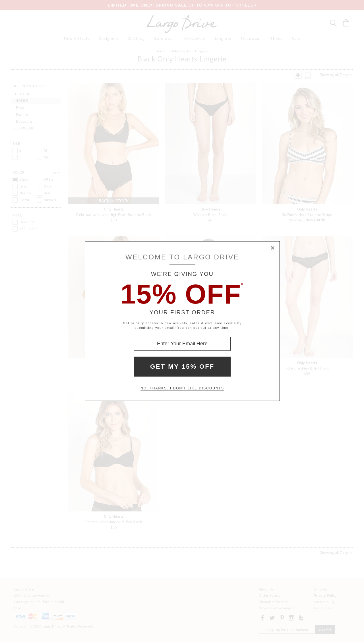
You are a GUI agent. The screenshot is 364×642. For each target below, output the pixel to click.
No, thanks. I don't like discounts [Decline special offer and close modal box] (182, 388)
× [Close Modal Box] (273, 248)
